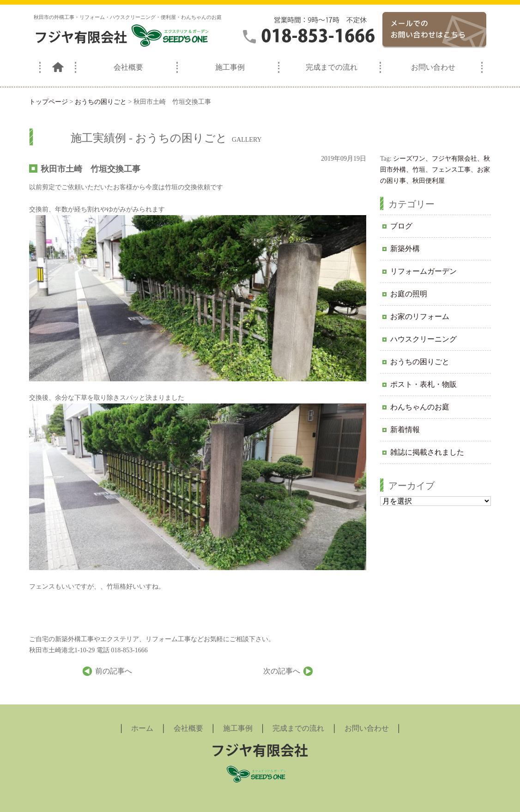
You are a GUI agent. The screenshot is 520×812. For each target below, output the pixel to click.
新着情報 (405, 430)
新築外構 (405, 249)
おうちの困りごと (420, 362)
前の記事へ (114, 671)
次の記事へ (282, 671)
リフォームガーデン (423, 271)
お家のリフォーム (420, 316)
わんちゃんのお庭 (420, 407)
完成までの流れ (332, 67)
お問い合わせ (433, 67)
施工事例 (230, 67)
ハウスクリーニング (423, 339)
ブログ (401, 226)
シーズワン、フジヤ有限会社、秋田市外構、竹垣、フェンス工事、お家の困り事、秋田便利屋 (435, 170)
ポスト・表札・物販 (423, 384)
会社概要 (128, 67)
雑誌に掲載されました (427, 452)
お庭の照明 (409, 294)
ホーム (142, 728)
